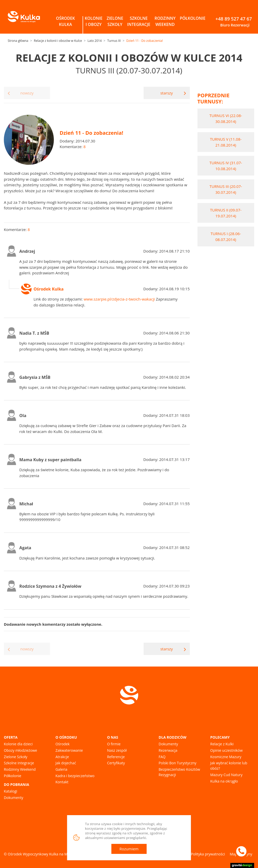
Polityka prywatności (208, 854)
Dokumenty (14, 798)
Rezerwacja (168, 750)
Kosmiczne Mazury (226, 757)
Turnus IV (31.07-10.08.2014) (226, 166)
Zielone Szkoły (16, 757)
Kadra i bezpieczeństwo (75, 776)
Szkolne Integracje (19, 763)
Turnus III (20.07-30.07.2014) (226, 189)
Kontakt (62, 782)
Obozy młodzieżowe (21, 750)
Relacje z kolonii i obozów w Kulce (58, 41)
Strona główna (18, 41)
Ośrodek (62, 744)
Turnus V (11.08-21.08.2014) (226, 142)
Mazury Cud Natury (226, 775)
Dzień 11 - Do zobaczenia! (145, 41)
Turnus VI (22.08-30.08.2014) (226, 118)
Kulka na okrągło (224, 781)
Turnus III (114, 41)
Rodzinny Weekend (20, 769)
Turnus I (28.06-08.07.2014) (226, 237)
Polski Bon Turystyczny (178, 763)
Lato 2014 (95, 41)
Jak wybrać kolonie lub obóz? (229, 766)
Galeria (61, 769)
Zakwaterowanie (69, 750)
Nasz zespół (117, 750)
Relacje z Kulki (222, 744)
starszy (173, 93)
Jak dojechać (66, 763)
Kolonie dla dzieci (18, 744)
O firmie (114, 744)
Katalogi (11, 791)
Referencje (116, 757)
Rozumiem (129, 849)
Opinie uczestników (226, 750)
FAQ (162, 757)
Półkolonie (13, 776)
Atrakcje (62, 757)
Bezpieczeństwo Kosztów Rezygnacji (179, 772)
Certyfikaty (116, 763)
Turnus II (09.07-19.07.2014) (226, 213)
